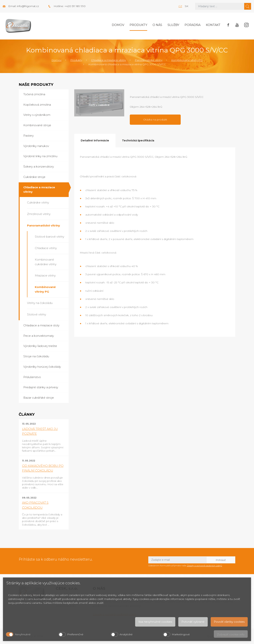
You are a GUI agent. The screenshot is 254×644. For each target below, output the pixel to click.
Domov (118, 25)
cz (180, 6)
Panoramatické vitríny (149, 60)
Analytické (126, 634)
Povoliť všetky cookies (229, 622)
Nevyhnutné (23, 634)
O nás (157, 25)
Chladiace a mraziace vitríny (108, 60)
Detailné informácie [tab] (95, 140)
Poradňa (193, 25)
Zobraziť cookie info (231, 634)
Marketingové (181, 634)
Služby (173, 25)
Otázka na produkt (155, 120)
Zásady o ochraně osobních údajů (204, 566)
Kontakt (213, 25)
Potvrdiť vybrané (193, 622)
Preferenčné (75, 634)
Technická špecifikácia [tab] (138, 140)
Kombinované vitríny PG (187, 60)
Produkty (138, 25)
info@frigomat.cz (28, 6)
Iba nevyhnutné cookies (155, 622)
